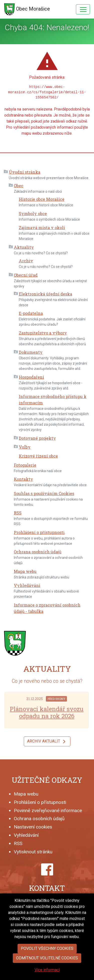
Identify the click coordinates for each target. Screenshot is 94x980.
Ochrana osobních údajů (38, 552)
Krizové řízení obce (38, 456)
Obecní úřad (26, 275)
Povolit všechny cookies (47, 965)
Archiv (26, 261)
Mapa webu (25, 571)
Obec (19, 186)
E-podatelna (31, 313)
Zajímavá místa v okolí (42, 228)
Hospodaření (31, 377)
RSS (18, 513)
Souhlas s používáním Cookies (44, 493)
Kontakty (23, 479)
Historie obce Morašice (42, 199)
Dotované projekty (37, 438)
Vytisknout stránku (33, 852)
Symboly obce (33, 213)
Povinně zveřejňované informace (48, 811)
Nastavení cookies (33, 827)
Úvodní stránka (25, 172)
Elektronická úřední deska (45, 294)
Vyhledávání (27, 585)
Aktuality (24, 247)
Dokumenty (31, 352)
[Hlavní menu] (83, 9)
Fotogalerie (25, 465)
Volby (25, 447)
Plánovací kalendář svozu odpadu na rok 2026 (47, 713)
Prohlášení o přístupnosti (39, 532)
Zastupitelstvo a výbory (43, 333)
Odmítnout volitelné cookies (47, 975)
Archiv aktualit (47, 742)
